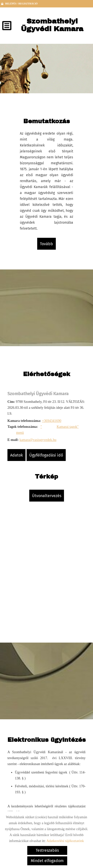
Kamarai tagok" (68, 427)
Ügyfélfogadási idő (46, 455)
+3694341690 (52, 421)
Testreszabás (47, 850)
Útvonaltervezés (47, 496)
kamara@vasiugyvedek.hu (38, 440)
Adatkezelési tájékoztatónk (65, 841)
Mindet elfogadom (47, 861)
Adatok (16, 455)
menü (20, 433)
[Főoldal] (52, 26)
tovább (46, 244)
